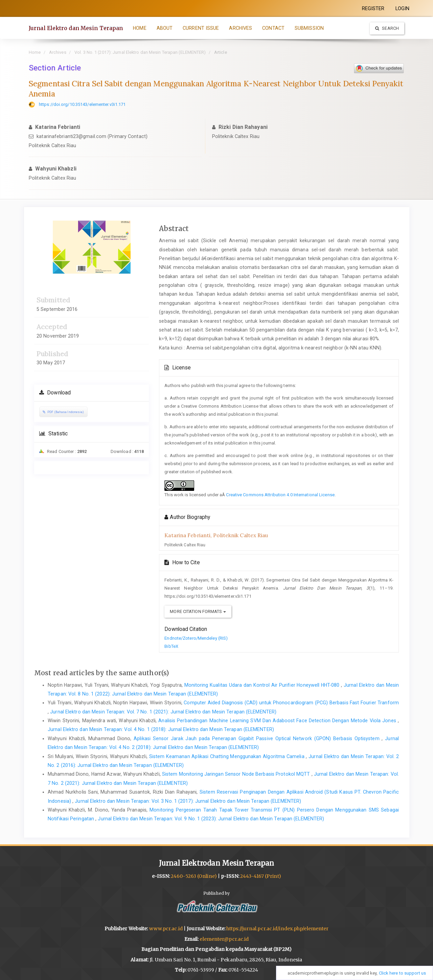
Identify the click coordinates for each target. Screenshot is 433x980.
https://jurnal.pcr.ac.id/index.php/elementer (277, 929)
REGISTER (373, 8)
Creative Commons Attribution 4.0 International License (280, 495)
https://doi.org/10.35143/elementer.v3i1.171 (82, 104)
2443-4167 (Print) (261, 876)
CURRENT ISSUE (201, 28)
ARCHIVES (241, 28)
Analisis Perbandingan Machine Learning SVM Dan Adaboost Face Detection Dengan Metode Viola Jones (278, 721)
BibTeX (171, 646)
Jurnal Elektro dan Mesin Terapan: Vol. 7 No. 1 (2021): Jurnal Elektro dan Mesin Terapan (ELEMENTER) (163, 712)
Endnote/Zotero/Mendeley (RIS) (196, 638)
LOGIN (403, 8)
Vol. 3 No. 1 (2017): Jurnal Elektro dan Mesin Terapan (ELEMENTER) (140, 52)
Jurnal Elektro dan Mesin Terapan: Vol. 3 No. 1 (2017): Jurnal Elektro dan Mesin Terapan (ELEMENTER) (188, 801)
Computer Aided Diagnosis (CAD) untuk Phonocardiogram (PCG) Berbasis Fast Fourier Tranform (291, 703)
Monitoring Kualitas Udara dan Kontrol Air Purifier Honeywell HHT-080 (263, 685)
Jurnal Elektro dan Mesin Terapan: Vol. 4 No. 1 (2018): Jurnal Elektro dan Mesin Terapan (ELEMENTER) (161, 729)
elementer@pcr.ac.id (224, 939)
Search (387, 28)
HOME (140, 28)
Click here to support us (402, 973)
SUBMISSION (309, 28)
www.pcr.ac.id (166, 929)
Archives (58, 52)
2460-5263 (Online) (194, 876)
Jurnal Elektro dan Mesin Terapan (76, 28)
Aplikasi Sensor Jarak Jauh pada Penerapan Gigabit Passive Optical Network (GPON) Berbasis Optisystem (258, 738)
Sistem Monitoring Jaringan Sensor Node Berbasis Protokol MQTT (237, 774)
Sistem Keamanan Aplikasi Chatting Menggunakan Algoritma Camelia (228, 756)
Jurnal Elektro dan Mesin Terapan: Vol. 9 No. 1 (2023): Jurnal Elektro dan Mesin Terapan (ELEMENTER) (211, 819)
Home (35, 52)
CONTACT (273, 28)
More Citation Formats (198, 611)
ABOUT (165, 28)
